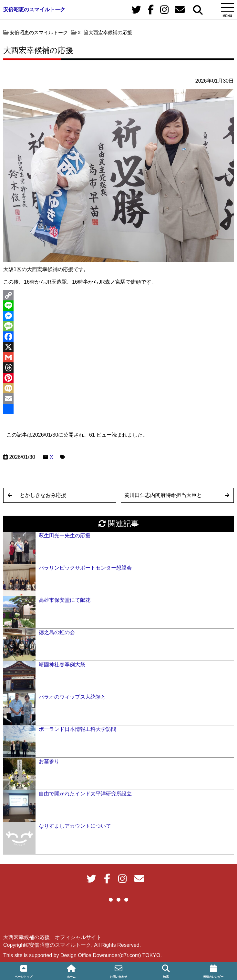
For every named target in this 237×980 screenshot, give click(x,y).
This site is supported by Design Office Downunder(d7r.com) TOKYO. (82, 955)
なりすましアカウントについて (75, 826)
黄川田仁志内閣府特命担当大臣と (163, 495)
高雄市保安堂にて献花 (65, 600)
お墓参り (49, 761)
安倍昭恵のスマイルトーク (34, 10)
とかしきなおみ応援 (43, 495)
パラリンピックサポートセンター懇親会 (85, 568)
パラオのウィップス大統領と (72, 697)
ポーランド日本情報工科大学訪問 (77, 729)
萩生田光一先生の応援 (65, 535)
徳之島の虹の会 (57, 632)
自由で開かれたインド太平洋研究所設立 (85, 794)
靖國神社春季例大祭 (62, 665)
